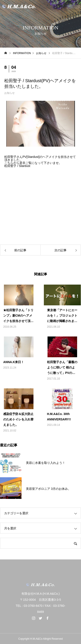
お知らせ (10, 93)
